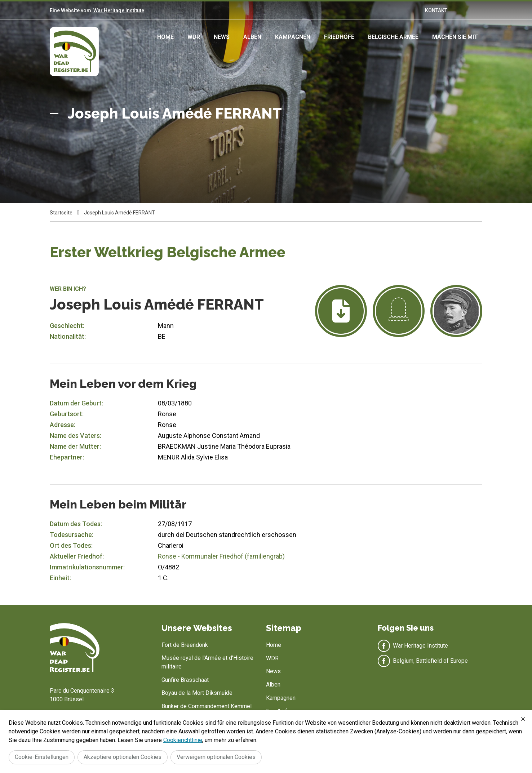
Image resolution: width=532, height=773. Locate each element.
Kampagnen (293, 37)
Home (165, 37)
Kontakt (436, 10)
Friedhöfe (339, 37)
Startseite (61, 213)
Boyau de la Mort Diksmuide (197, 693)
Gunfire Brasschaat (185, 680)
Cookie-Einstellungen (42, 757)
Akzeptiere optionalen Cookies (123, 757)
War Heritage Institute (119, 10)
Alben (252, 37)
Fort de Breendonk (185, 645)
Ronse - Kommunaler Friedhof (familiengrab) (221, 556)
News (222, 37)
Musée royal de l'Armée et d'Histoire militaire (207, 662)
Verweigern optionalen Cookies (216, 757)
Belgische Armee (393, 37)
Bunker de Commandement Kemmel (207, 706)
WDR (194, 37)
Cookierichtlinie (183, 740)
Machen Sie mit (455, 37)
